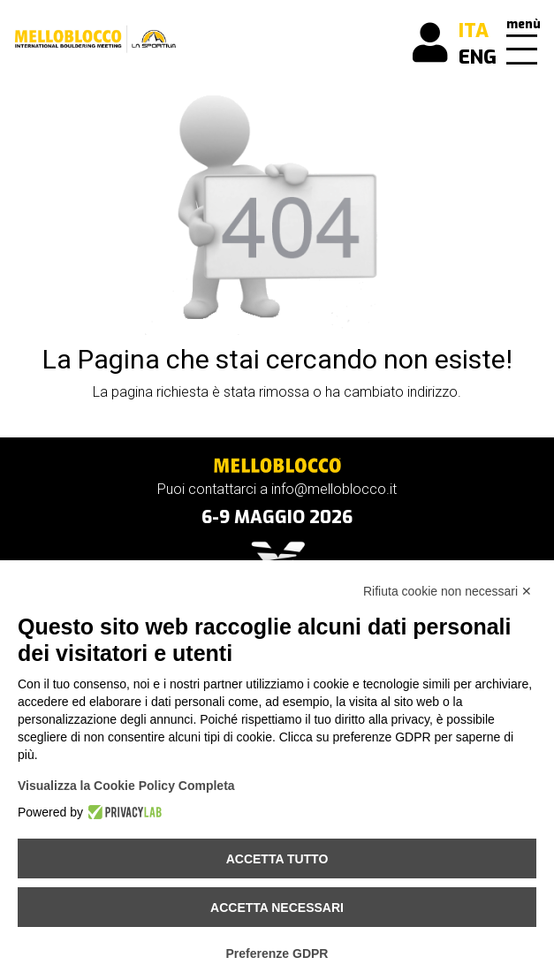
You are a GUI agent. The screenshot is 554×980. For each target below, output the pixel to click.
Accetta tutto (277, 859)
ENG (478, 57)
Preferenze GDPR (277, 953)
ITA (474, 30)
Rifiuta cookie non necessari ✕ (448, 591)
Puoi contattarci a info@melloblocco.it (277, 489)
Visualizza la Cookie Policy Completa (126, 786)
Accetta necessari (277, 908)
